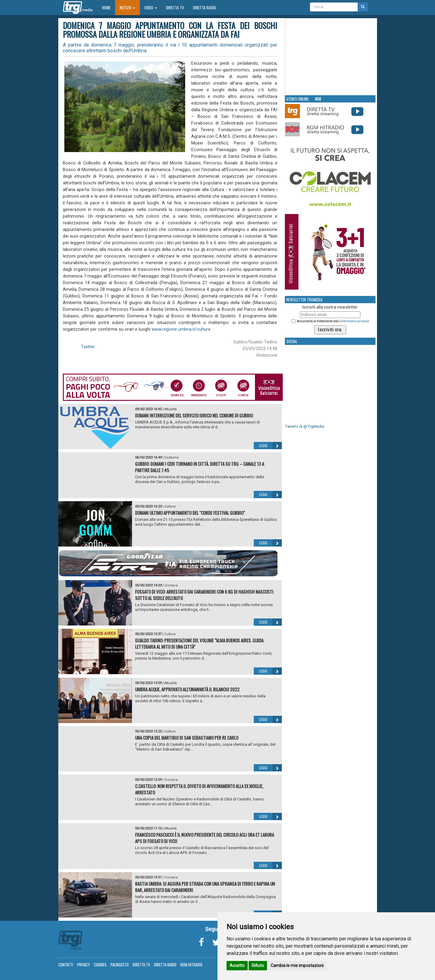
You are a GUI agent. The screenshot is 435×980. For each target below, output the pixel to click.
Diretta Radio (205, 8)
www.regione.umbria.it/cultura (181, 329)
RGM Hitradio (191, 965)
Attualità (171, 409)
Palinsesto (120, 965)
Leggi (271, 446)
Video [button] (151, 8)
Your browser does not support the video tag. (330, 56)
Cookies (100, 965)
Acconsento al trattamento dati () (333, 321)
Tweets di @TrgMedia (304, 426)
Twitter (88, 347)
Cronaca (171, 585)
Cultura (170, 506)
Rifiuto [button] (258, 965)
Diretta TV (175, 8)
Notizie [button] (127, 8)
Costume (172, 458)
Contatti (66, 965)
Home (109, 7)
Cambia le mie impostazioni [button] (297, 965)
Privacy (84, 965)
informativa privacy (354, 321)
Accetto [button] (237, 965)
